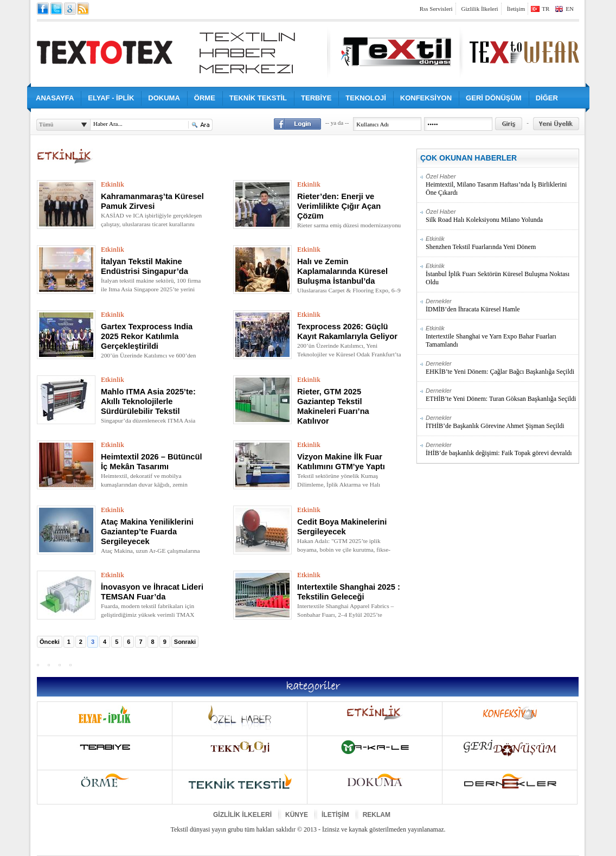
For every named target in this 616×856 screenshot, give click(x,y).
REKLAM (377, 815)
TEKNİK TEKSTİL (258, 98)
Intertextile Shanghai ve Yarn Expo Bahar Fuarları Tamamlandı (502, 337)
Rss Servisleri (436, 9)
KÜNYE (297, 815)
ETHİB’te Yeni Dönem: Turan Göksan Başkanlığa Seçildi (502, 395)
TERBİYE (316, 98)
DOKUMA (164, 98)
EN (570, 9)
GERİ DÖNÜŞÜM (494, 98)
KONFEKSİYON (426, 98)
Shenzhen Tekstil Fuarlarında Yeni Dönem (502, 243)
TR (546, 9)
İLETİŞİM (335, 815)
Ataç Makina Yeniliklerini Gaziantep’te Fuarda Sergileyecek (147, 532)
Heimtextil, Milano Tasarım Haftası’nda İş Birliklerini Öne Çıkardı (502, 185)
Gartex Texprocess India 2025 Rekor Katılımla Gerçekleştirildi (147, 336)
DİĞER (547, 98)
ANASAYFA (55, 98)
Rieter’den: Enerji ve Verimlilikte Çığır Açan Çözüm (339, 206)
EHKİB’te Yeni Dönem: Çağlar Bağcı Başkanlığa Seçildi (502, 368)
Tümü (46, 124)
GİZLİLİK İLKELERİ (242, 815)
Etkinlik (113, 184)
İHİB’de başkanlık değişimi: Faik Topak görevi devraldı (502, 449)
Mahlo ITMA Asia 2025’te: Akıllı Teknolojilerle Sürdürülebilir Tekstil (148, 401)
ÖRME (205, 98)
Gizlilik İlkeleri (480, 9)
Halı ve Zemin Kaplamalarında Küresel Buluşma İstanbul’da (342, 271)
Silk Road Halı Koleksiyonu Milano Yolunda (502, 216)
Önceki (50, 642)
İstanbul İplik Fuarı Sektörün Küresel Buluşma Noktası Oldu (502, 274)
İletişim (516, 9)
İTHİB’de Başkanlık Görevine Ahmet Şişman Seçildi (502, 422)
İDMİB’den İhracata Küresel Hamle (502, 305)
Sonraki (185, 642)
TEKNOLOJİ (365, 98)
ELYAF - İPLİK (111, 98)
